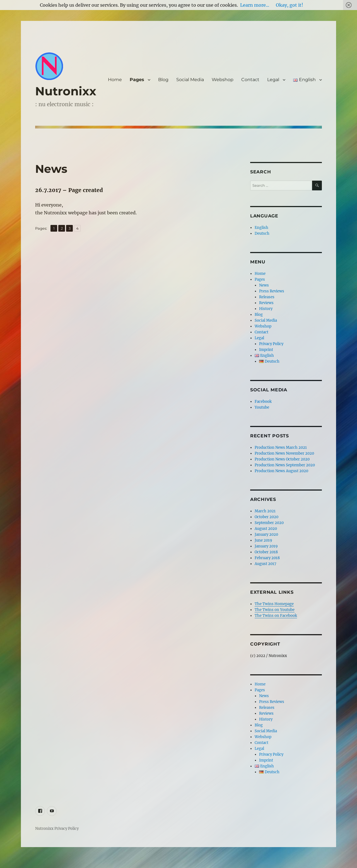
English (261, 228)
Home (115, 80)
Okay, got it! (290, 5)
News (264, 285)
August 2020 (266, 529)
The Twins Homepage (274, 604)
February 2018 (267, 558)
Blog (163, 80)
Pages (137, 80)
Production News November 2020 (284, 453)
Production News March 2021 (281, 448)
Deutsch (262, 233)
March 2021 (265, 511)
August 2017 (266, 564)
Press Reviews (272, 291)
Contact (250, 80)
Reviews (266, 303)
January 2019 (266, 546)
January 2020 (266, 534)
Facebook (263, 402)
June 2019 (263, 540)
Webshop (223, 80)
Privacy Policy (271, 344)
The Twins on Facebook (276, 616)
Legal (273, 80)
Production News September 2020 (285, 465)
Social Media (190, 80)
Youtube (262, 407)
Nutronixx (66, 91)
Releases (267, 297)
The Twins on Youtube (275, 610)
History (266, 309)
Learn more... (255, 5)
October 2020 (266, 517)
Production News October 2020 (282, 459)
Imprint (266, 350)
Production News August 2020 (281, 471)
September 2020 (269, 523)
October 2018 (266, 552)
